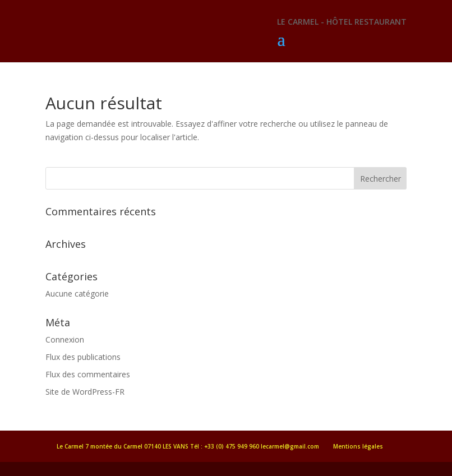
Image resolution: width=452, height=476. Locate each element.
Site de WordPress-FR (85, 392)
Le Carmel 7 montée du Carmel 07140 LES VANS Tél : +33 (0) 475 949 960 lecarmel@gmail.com (188, 446)
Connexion (65, 339)
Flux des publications (83, 357)
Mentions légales (358, 446)
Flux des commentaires (88, 374)
